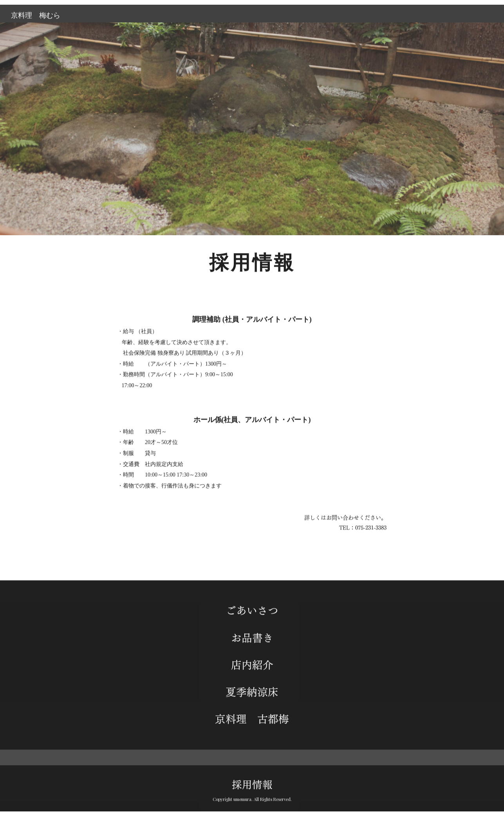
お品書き (252, 641)
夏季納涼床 (252, 695)
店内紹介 (252, 668)
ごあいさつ (252, 614)
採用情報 (252, 773)
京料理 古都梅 (252, 722)
